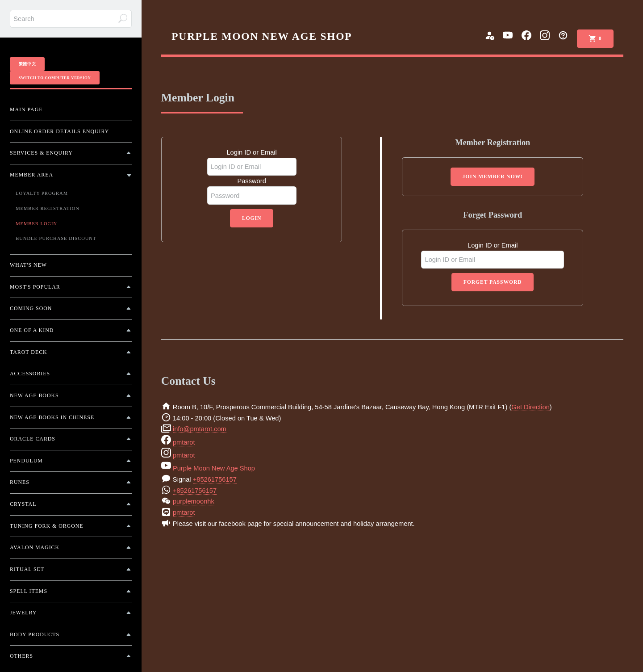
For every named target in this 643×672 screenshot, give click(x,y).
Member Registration (48, 208)
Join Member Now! (493, 177)
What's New (28, 265)
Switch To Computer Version (55, 78)
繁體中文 (27, 64)
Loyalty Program (42, 193)
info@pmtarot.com (200, 429)
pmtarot (184, 442)
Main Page (26, 109)
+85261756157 (215, 479)
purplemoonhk (194, 501)
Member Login (36, 224)
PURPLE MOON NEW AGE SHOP (262, 36)
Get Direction (530, 407)
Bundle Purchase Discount (56, 238)
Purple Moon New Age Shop (214, 468)
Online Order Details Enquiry (59, 131)
